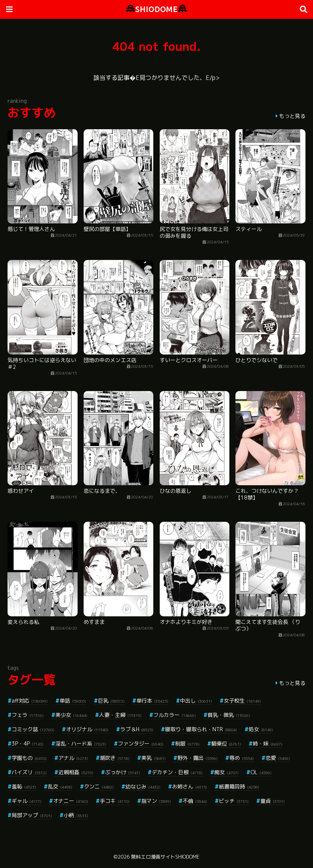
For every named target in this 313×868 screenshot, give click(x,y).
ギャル (27, 801)
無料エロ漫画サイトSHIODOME (165, 857)
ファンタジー (141, 743)
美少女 (71, 715)
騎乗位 (226, 743)
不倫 (195, 801)
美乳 (153, 758)
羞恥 (24, 786)
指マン (156, 801)
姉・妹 (268, 743)
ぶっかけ (123, 772)
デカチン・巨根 (177, 772)
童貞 (273, 801)
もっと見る (292, 116)
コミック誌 (33, 729)
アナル (73, 758)
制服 (187, 743)
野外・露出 (198, 758)
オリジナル (87, 729)
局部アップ (32, 815)
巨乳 (111, 701)
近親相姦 (76, 772)
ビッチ (234, 801)
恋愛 (278, 758)
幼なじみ (143, 786)
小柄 (76, 815)
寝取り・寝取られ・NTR (201, 729)
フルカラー (175, 715)
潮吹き (115, 758)
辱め (242, 758)
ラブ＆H (137, 729)
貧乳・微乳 (229, 715)
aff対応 (30, 701)
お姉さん (190, 786)
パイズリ (29, 772)
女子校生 (242, 701)
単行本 (152, 701)
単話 (73, 701)
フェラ (28, 715)
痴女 (227, 772)
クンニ (99, 786)
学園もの (29, 758)
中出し (196, 701)
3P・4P (28, 743)
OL (261, 772)
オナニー (71, 801)
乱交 (60, 786)
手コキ (115, 801)
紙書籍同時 (239, 786)
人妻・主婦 (120, 715)
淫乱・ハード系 (81, 743)
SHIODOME (156, 9)
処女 (261, 729)
